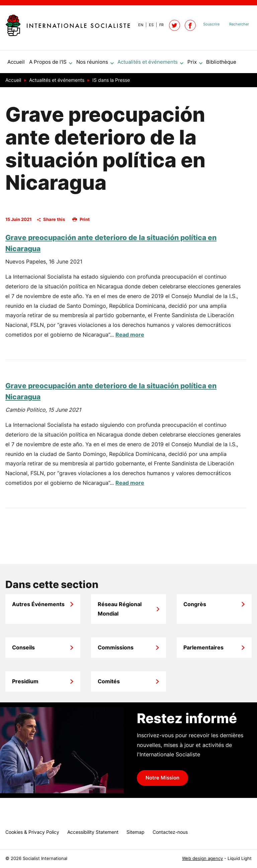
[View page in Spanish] (148, 25)
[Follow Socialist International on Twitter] (175, 25)
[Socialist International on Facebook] (190, 25)
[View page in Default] (138, 25)
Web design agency (202, 858)
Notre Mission (162, 780)
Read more (130, 337)
